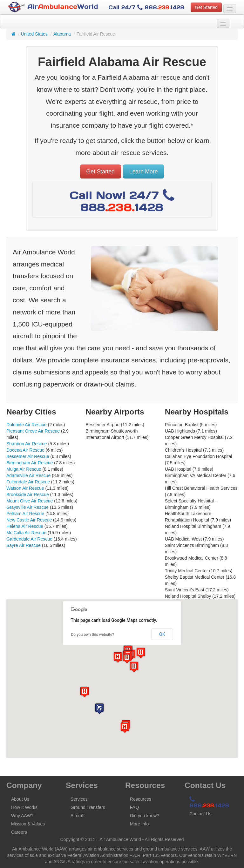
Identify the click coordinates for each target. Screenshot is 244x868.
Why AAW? (22, 816)
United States (34, 34)
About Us (20, 799)
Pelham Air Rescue (25, 514)
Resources (141, 799)
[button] (99, 708)
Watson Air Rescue (25, 488)
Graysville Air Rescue (27, 507)
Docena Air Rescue (25, 450)
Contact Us (200, 814)
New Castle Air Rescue (29, 520)
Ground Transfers (88, 807)
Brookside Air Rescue (28, 495)
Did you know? (145, 816)
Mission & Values (28, 824)
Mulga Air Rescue (24, 469)
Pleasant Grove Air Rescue (33, 431)
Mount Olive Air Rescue (30, 501)
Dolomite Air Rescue (27, 425)
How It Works (24, 807)
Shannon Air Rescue (27, 444)
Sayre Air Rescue (24, 545)
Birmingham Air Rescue (30, 463)
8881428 (209, 803)
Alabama (62, 34)
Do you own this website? (93, 635)
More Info (139, 824)
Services (79, 799)
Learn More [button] (144, 172)
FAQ (134, 807)
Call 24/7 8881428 (146, 7)
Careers (19, 832)
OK (162, 634)
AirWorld (53, 7)
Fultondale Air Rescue (28, 482)
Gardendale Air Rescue (29, 539)
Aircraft (78, 816)
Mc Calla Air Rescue (26, 533)
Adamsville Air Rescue (28, 475)
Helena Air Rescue (25, 526)
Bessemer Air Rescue (28, 456)
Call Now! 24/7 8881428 (122, 201)
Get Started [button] (206, 7)
